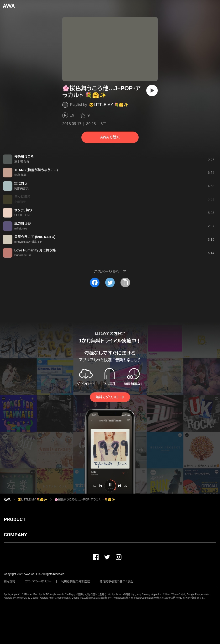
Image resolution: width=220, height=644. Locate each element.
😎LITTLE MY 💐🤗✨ (109, 105)
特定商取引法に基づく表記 (117, 581)
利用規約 (10, 581)
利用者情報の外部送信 (76, 581)
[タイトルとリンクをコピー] (125, 282)
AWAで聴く (110, 137)
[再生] (152, 90)
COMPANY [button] (15, 535)
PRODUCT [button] (15, 519)
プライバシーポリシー (38, 581)
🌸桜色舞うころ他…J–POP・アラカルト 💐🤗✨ (85, 500)
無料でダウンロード (110, 397)
